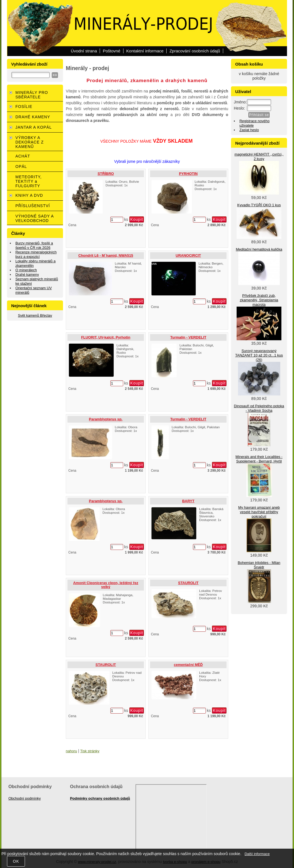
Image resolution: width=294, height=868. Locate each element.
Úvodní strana (84, 51)
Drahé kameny (27, 275)
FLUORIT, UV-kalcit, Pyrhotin (106, 337)
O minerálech (26, 270)
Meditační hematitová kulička (259, 249)
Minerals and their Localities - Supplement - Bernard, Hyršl (259, 459)
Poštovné (112, 51)
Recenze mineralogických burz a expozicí (36, 254)
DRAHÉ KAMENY (33, 117)
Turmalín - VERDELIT (188, 337)
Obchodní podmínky (25, 798)
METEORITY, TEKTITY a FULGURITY (29, 181)
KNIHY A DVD (29, 195)
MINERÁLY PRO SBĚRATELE (32, 95)
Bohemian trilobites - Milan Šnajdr (259, 565)
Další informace (257, 854)
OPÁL (21, 166)
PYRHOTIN (188, 174)
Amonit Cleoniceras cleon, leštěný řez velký (106, 585)
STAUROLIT (188, 583)
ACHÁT (23, 156)
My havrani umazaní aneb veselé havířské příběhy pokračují (259, 512)
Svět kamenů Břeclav (35, 315)
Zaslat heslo (249, 130)
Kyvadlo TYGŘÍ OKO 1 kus (259, 205)
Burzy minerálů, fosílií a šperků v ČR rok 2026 (34, 245)
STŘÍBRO (106, 174)
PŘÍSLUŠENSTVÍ (33, 206)
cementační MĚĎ (188, 665)
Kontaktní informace (145, 51)
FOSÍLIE (24, 107)
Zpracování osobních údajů (195, 51)
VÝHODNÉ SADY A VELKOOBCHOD (35, 218)
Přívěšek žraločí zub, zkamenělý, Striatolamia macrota (259, 300)
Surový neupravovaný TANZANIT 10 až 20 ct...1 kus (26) (259, 355)
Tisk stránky (90, 751)
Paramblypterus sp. (106, 419)
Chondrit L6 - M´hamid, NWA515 (106, 255)
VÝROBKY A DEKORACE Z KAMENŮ (30, 142)
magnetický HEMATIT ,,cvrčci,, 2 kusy (259, 157)
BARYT (188, 501)
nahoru (71, 751)
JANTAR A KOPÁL (34, 127)
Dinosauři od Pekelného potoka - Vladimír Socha (259, 408)
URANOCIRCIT (188, 255)
